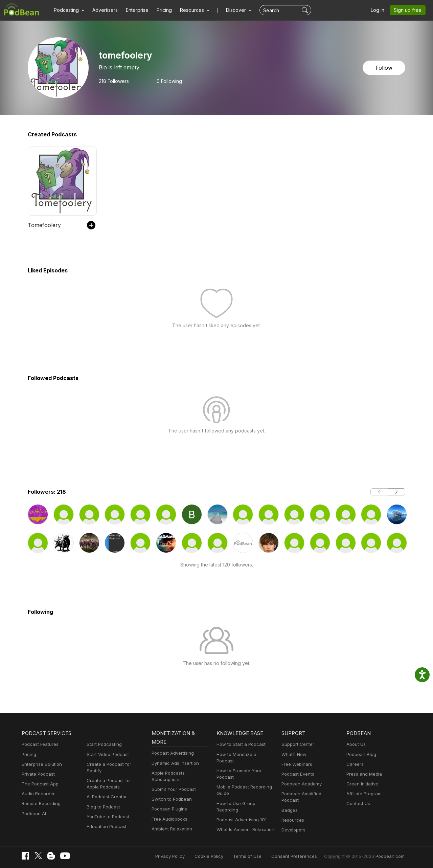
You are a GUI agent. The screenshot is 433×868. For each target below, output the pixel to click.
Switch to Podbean (170, 799)
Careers (354, 764)
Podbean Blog (360, 754)
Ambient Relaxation (171, 829)
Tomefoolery (42, 225)
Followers (113, 81)
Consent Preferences (303, 855)
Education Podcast (105, 820)
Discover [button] (229, 10)
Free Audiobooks (168, 819)
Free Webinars (296, 764)
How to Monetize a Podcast (244, 754)
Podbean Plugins (168, 809)
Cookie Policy (224, 855)
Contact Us (357, 804)
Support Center (297, 744)
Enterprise (133, 10)
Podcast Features (39, 744)
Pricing (159, 10)
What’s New (293, 754)
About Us (356, 744)
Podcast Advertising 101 (241, 813)
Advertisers (102, 10)
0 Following (168, 81)
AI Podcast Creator (105, 790)
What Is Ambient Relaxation (244, 823)
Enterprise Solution (40, 764)
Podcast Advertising (171, 753)
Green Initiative (361, 784)
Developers (293, 824)
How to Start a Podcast (239, 744)
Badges (289, 804)
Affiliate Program (363, 794)
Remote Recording (40, 804)
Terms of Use (260, 855)
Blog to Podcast (102, 800)
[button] (68, 10)
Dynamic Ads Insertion (174, 763)
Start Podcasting (103, 744)
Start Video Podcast (106, 754)
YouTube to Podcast (107, 810)
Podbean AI (33, 814)
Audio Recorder (37, 794)
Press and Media (363, 774)
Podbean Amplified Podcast (309, 794)
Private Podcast (37, 774)
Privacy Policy (187, 855)
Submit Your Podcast (172, 789)
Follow (385, 68)
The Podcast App (39, 784)
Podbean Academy (300, 784)
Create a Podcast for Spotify (115, 764)
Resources (292, 814)
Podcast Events (297, 774)
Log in (380, 10)
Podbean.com (391, 855)
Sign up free (409, 10)
